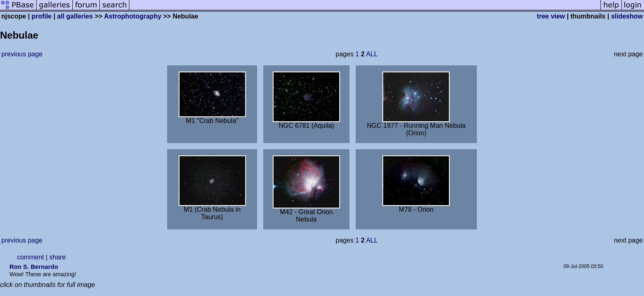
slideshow (627, 16)
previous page (22, 54)
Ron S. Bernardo (34, 267)
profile (42, 16)
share (57, 257)
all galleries (75, 16)
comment (30, 257)
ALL (372, 54)
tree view (551, 16)
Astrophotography (133, 16)
